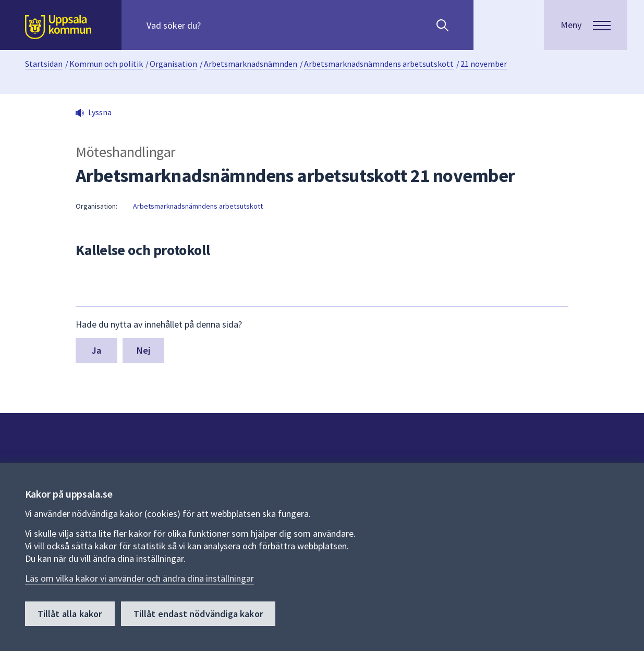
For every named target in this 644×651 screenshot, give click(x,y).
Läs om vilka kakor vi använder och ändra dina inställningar (139, 578)
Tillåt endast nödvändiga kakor (198, 614)
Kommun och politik (106, 64)
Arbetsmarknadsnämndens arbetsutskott (379, 64)
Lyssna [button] (100, 112)
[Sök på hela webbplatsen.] (214, 25)
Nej (144, 350)
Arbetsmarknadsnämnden (251, 64)
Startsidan (44, 64)
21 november (484, 64)
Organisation (173, 64)
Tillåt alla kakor (70, 614)
